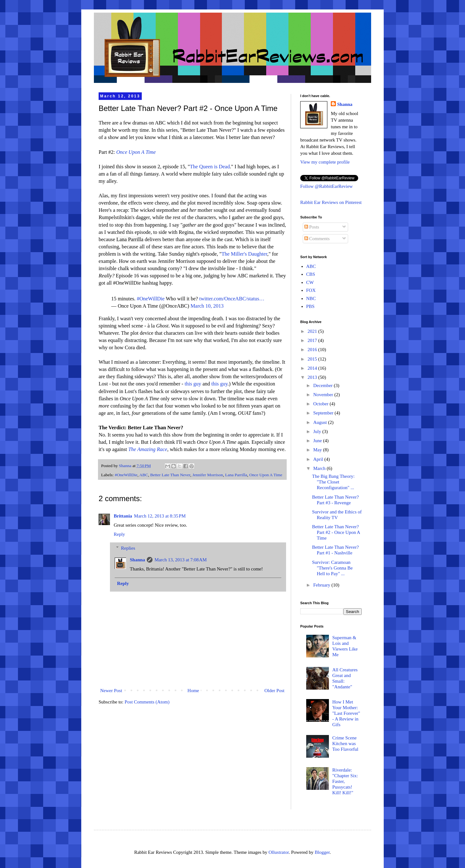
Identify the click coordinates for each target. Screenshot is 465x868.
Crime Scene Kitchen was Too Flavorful (345, 744)
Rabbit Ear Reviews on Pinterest (331, 202)
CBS (311, 274)
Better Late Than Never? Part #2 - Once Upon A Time (336, 532)
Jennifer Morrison (208, 475)
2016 (313, 350)
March (320, 468)
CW (310, 282)
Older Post (274, 691)
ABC (144, 475)
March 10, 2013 (207, 306)
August (321, 422)
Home (193, 691)
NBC (311, 298)
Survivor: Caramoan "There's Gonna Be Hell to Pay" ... (333, 568)
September (324, 413)
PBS (310, 306)
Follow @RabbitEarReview (327, 186)
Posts (312, 227)
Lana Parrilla (236, 475)
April (319, 459)
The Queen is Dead (210, 167)
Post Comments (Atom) (147, 702)
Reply (119, 534)
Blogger (322, 852)
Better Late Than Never (170, 475)
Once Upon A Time (266, 475)
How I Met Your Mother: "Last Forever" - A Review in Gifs (346, 713)
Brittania (123, 516)
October (321, 404)
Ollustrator (278, 852)
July (318, 431)
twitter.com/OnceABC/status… (232, 299)
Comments (317, 239)
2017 (313, 340)
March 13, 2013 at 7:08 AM (181, 560)
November (324, 395)
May (318, 450)
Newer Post (111, 691)
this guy (193, 384)
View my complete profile (325, 162)
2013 (313, 377)
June (318, 441)
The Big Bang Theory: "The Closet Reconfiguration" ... (333, 482)
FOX (311, 290)
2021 (313, 331)
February (322, 585)
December (323, 385)
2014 (313, 368)
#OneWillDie (151, 299)
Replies (128, 548)
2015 (313, 359)
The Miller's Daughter (244, 254)
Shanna (137, 560)
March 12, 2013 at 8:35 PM (160, 516)
